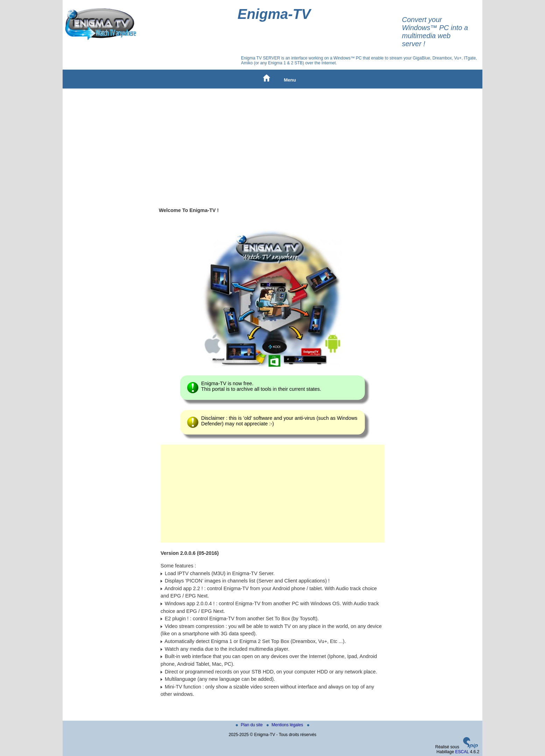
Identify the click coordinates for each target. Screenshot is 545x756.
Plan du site (250, 725)
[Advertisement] (272, 141)
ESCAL (462, 752)
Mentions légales (285, 725)
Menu (290, 80)
